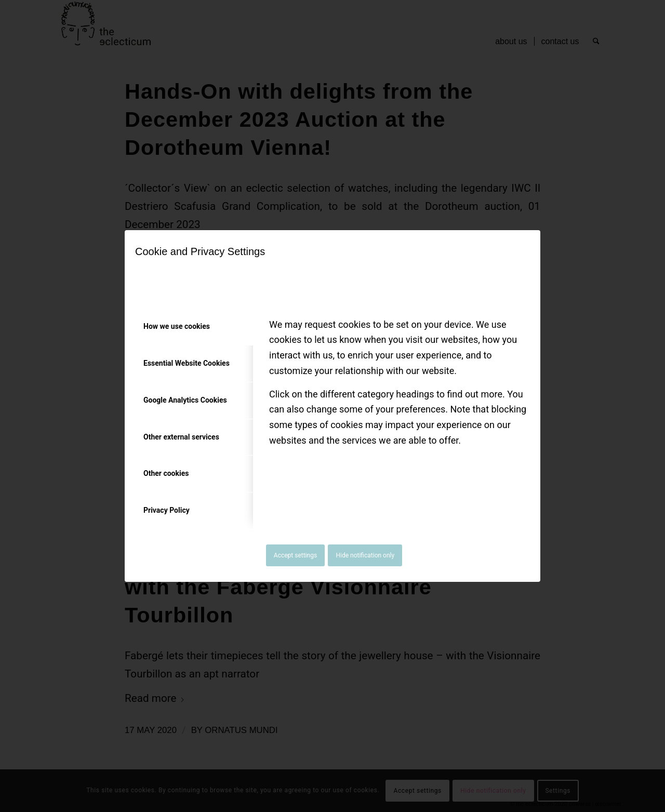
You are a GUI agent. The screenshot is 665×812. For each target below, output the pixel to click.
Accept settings (295, 555)
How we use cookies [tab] (177, 326)
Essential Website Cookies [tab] (187, 363)
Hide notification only (365, 555)
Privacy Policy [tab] (167, 510)
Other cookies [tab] (166, 473)
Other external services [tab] (181, 437)
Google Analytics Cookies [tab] (185, 400)
